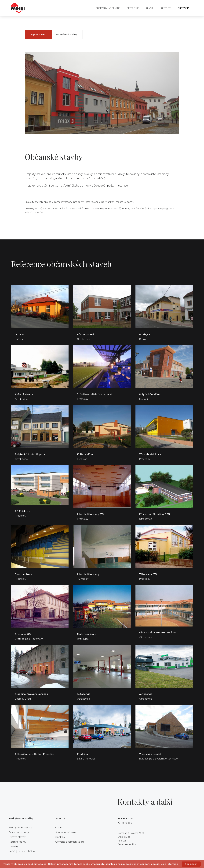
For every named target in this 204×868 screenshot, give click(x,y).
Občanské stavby (19, 832)
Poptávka (184, 8)
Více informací (170, 864)
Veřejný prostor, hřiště (22, 851)
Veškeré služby (67, 34)
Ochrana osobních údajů (69, 842)
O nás (149, 8)
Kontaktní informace (67, 832)
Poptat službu (38, 34)
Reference (133, 8)
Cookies (60, 837)
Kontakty (165, 8)
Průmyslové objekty (20, 827)
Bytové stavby (17, 837)
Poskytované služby (108, 8)
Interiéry (14, 846)
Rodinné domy (17, 842)
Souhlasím (191, 864)
